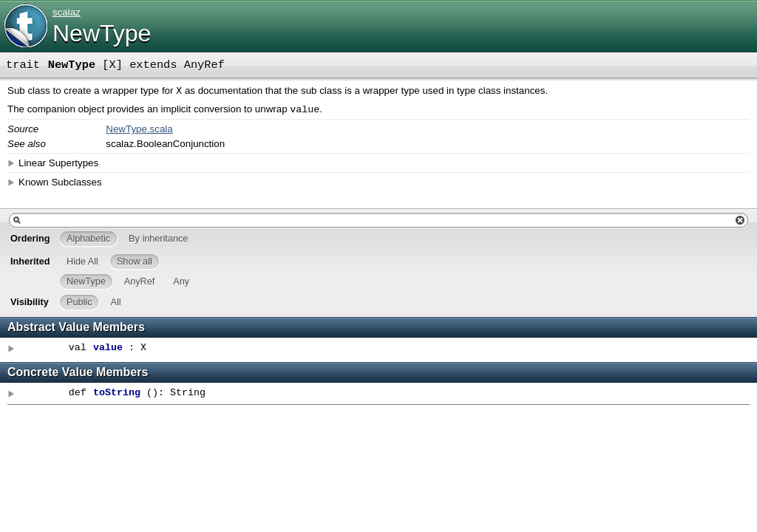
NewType (102, 33)
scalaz (67, 12)
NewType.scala (139, 132)
